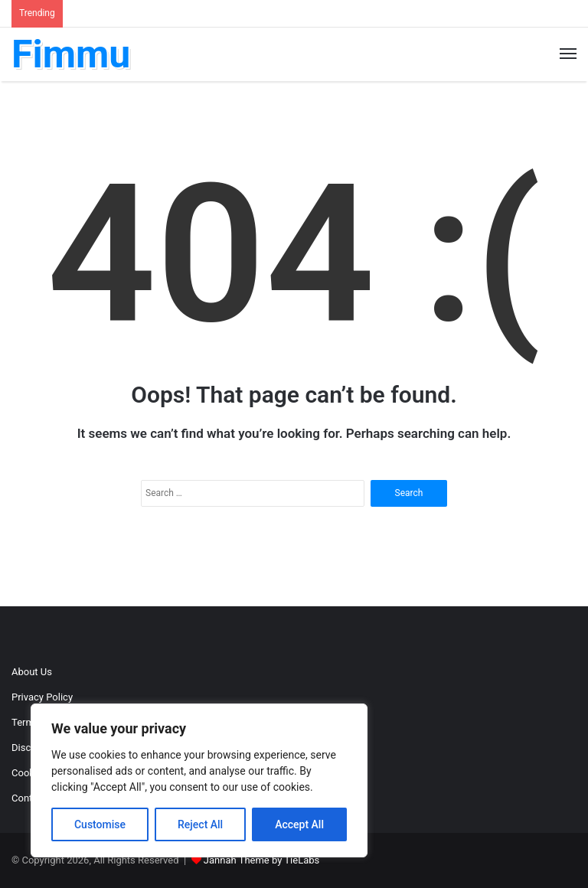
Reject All (200, 824)
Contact (29, 798)
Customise (100, 824)
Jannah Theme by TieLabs (261, 860)
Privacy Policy (42, 697)
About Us (32, 672)
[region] (199, 780)
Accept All (299, 824)
